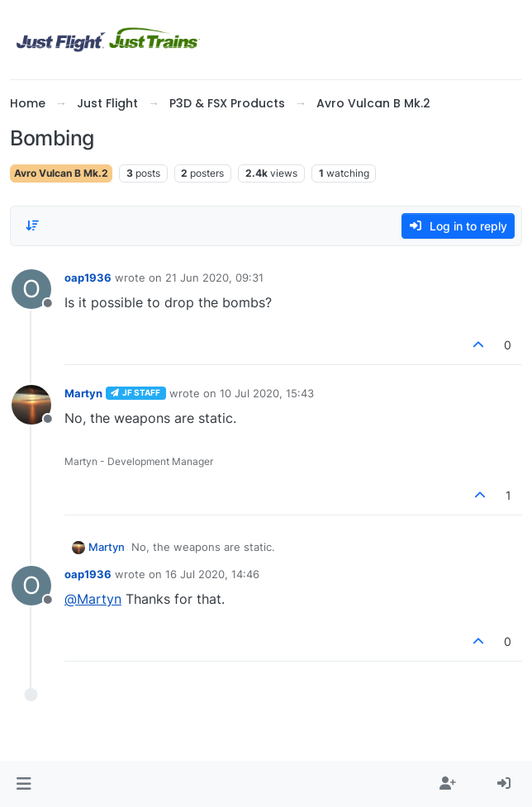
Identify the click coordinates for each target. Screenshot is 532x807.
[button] (24, 784)
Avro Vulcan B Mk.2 (61, 173)
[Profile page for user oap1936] (31, 289)
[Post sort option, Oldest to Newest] (32, 225)
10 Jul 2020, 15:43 (267, 393)
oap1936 (88, 278)
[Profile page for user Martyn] (31, 405)
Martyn (83, 393)
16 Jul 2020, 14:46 (212, 574)
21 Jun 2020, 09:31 (214, 278)
